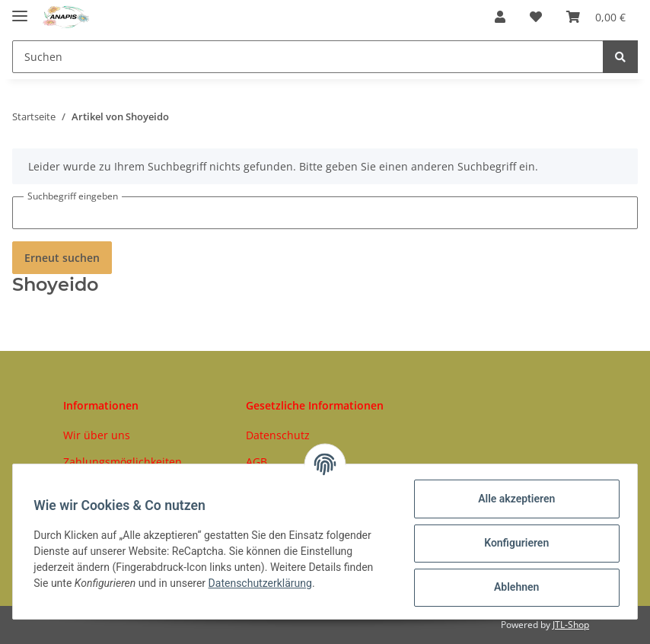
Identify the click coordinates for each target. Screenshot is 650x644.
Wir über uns (97, 435)
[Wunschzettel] (536, 17)
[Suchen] (308, 57)
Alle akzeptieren (513, 499)
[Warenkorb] (596, 17)
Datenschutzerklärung (263, 583)
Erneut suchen (62, 258)
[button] (500, 17)
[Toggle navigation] (20, 10)
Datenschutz (278, 435)
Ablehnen (513, 587)
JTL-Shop (571, 625)
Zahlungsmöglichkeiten (123, 462)
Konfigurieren (513, 543)
